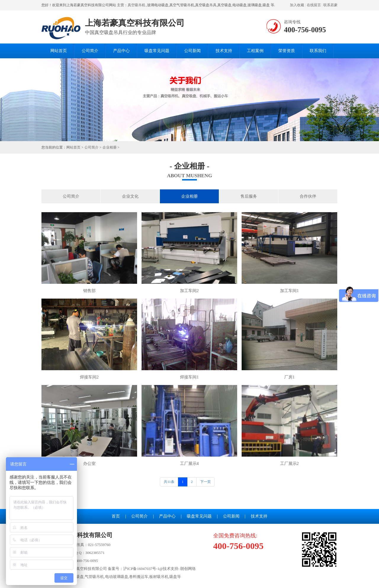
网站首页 (59, 51)
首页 (116, 516)
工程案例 (255, 51)
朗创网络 (188, 569)
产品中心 (121, 51)
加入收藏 (297, 5)
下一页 (205, 482)
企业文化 (130, 196)
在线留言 (314, 5)
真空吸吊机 (136, 5)
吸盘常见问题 (157, 51)
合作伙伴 (308, 196)
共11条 (169, 482)
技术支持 (224, 51)
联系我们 (318, 51)
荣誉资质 (287, 51)
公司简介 (90, 51)
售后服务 (249, 196)
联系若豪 (330, 5)
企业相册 (110, 147)
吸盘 (173, 577)
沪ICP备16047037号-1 (141, 569)
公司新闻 (192, 51)
